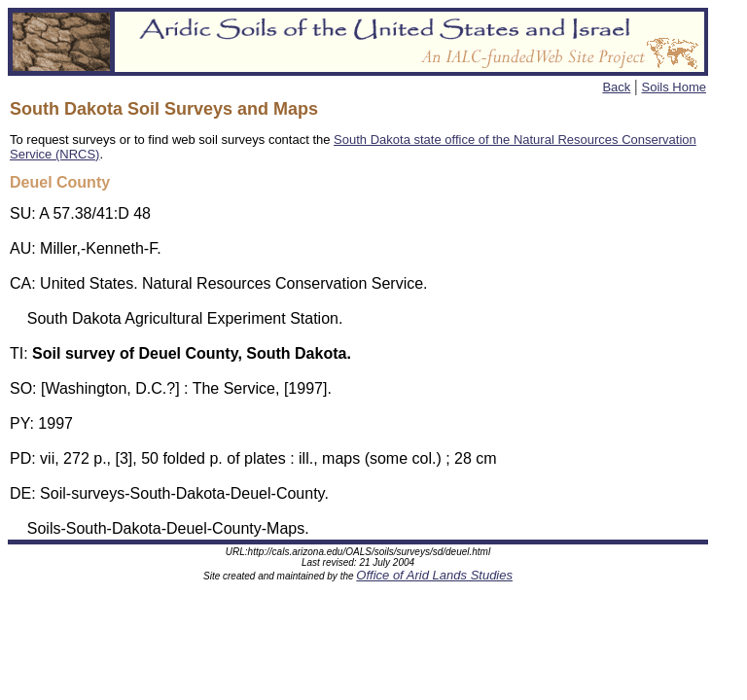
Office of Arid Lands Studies (434, 575)
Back (616, 87)
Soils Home (674, 87)
